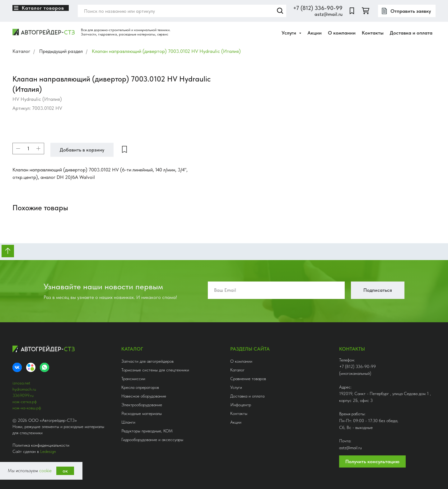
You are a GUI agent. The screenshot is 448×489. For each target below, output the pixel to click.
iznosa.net (21, 383)
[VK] (17, 367)
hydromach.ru (24, 389)
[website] (352, 11)
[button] (407, 11)
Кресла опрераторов (140, 387)
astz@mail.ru (329, 14)
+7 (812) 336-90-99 (318, 8)
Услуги (236, 387)
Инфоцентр (241, 405)
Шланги (128, 422)
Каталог (21, 51)
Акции (315, 33)
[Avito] (31, 367)
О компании (342, 33)
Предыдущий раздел (61, 51)
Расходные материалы (142, 413)
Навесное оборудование (144, 396)
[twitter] (366, 11)
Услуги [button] (289, 33)
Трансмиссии (133, 379)
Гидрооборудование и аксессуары (152, 440)
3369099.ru (23, 395)
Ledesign (48, 451)
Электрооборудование (142, 405)
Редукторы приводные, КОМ (147, 431)
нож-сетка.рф (25, 402)
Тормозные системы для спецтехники (155, 370)
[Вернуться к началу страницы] (8, 251)
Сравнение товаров (248, 379)
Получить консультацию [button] (372, 461)
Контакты (373, 33)
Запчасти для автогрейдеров (147, 361)
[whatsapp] (44, 367)
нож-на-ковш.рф (27, 408)
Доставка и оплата (411, 33)
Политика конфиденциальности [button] (41, 445)
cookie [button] (45, 471)
